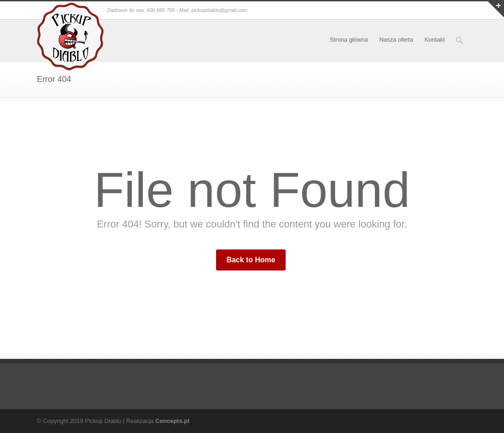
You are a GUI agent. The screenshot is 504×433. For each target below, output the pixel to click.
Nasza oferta (396, 40)
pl (187, 421)
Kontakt (434, 40)
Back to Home (251, 260)
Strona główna (349, 40)
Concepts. (170, 421)
